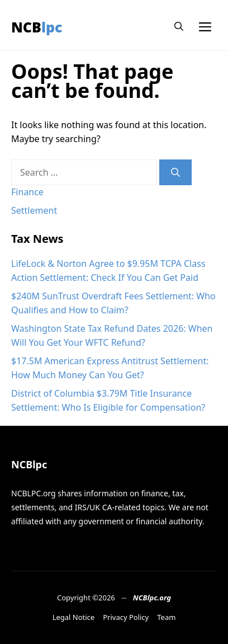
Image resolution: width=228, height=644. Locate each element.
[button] (179, 27)
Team (166, 617)
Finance (27, 192)
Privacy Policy (126, 617)
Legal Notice (74, 617)
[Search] (175, 172)
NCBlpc (37, 27)
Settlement (34, 210)
